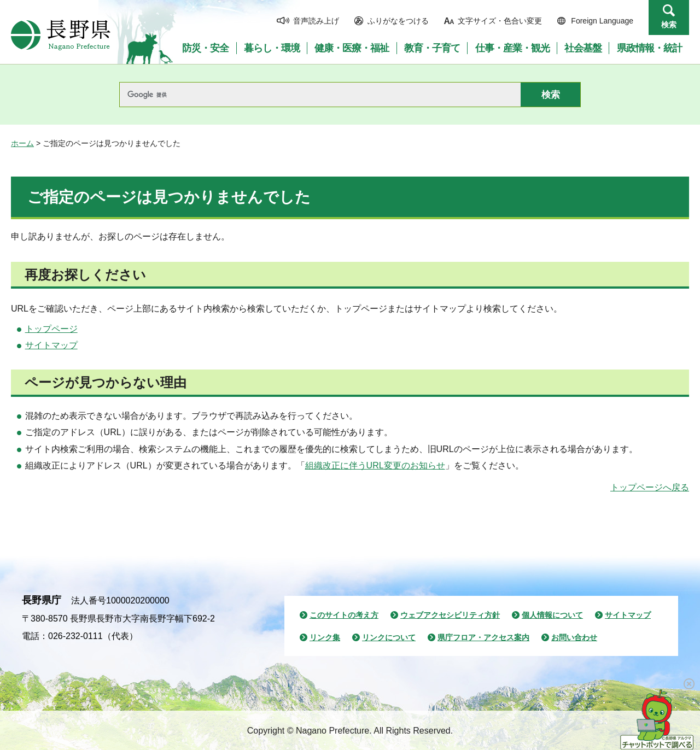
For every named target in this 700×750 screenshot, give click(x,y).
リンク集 (325, 637)
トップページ (51, 329)
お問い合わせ (574, 637)
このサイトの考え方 (344, 615)
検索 (669, 25)
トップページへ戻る (650, 487)
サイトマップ (51, 345)
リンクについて (389, 637)
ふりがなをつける (398, 21)
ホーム (22, 143)
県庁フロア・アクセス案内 (483, 637)
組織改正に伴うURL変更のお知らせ (375, 465)
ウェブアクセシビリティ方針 (450, 615)
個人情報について (552, 615)
